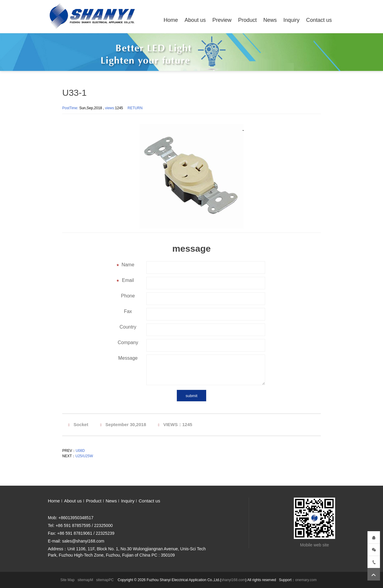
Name (128, 265)
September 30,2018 (126, 424)
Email (128, 280)
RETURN (135, 108)
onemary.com (306, 580)
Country (128, 327)
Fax (128, 311)
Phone (128, 296)
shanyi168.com (233, 580)
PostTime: (71, 108)
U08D (80, 451)
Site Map (67, 580)
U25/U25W (84, 456)
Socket (81, 424)
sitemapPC (105, 580)
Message (128, 358)
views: (110, 108)
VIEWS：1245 (178, 424)
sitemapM (85, 580)
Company (128, 342)
